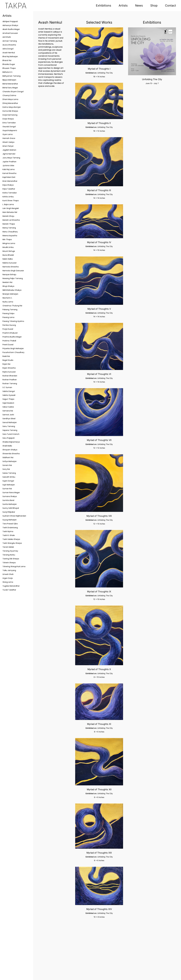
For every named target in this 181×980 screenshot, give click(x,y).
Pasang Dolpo (8, 313)
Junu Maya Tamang (11, 158)
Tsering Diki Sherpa (11, 559)
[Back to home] (16, 6)
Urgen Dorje (8, 578)
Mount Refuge (9, 251)
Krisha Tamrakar (10, 193)
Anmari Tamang (10, 41)
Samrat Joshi (8, 415)
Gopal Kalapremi (10, 130)
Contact (171, 6)
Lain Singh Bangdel (11, 208)
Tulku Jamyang (9, 570)
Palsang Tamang (10, 310)
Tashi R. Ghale (9, 535)
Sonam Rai (7, 465)
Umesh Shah (8, 574)
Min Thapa (7, 239)
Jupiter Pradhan (9, 162)
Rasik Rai (6, 356)
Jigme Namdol (9, 154)
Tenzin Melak (8, 547)
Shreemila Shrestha (11, 454)
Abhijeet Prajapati (10, 21)
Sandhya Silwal (9, 419)
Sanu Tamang (9, 426)
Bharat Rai (7, 60)
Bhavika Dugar (9, 64)
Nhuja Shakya (8, 286)
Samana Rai (8, 411)
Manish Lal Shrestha (11, 220)
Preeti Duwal (8, 345)
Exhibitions (104, 6)
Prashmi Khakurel (10, 333)
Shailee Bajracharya (11, 442)
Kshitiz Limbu (8, 197)
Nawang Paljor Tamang (13, 278)
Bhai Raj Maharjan (10, 57)
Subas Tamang (9, 473)
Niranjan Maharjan (10, 294)
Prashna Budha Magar (12, 337)
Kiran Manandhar (10, 181)
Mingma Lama (9, 243)
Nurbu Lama (8, 302)
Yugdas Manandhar (11, 586)
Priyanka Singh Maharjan (13, 348)
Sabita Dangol (9, 391)
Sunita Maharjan (10, 504)
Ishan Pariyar (8, 146)
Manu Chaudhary (10, 232)
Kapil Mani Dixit (9, 177)
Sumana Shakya (10, 496)
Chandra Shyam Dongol (13, 92)
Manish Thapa (9, 224)
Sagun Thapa (8, 399)
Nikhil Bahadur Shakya (12, 290)
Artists (123, 6)
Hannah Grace (9, 138)
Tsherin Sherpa (9, 563)
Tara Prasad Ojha (10, 524)
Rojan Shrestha (9, 368)
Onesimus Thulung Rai (12, 306)
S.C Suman (7, 387)
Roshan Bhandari (10, 376)
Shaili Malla (7, 446)
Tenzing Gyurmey (10, 551)
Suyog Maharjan (10, 520)
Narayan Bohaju (9, 275)
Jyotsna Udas (8, 166)
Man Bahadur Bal (10, 212)
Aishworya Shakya (10, 25)
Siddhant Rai (8, 457)
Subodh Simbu (9, 477)
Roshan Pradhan (10, 380)
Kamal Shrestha (9, 173)
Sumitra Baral (8, 500)
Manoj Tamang (9, 228)
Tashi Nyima (8, 531)
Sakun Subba (8, 407)
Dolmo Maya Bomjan (12, 107)
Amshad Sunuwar (10, 33)
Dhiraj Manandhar (10, 103)
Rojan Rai (6, 364)
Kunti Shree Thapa (11, 201)
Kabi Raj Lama (9, 169)
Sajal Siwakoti (8, 403)
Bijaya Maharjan (9, 80)
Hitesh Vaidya (8, 142)
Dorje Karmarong (10, 115)
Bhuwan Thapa (9, 68)
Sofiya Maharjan (10, 461)
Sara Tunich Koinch (11, 434)
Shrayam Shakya (10, 450)
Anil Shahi (7, 37)
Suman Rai (7, 489)
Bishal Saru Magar (10, 88)
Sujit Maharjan (9, 485)
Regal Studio (8, 360)
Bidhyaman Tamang (12, 76)
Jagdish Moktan (9, 150)
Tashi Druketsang (10, 528)
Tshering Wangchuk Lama (14, 566)
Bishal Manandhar (10, 84)
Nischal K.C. (7, 298)
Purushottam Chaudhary (13, 352)
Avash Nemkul (9, 53)
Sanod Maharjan (10, 422)
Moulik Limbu (8, 247)
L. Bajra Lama (8, 204)
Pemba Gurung (9, 325)
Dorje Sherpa (8, 119)
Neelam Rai (7, 282)
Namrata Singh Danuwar (13, 271)
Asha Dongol (8, 49)
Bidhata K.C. (8, 72)
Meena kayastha (10, 236)
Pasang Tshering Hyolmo (13, 321)
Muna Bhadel (8, 255)
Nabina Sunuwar (10, 263)
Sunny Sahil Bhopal (11, 508)
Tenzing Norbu (9, 555)
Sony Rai (6, 469)
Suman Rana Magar (11, 493)
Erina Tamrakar (9, 123)
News (139, 6)
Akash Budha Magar (11, 29)
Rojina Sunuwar (9, 372)
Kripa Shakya (8, 185)
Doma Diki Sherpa (10, 111)
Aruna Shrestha (9, 45)
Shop (154, 6)
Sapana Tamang (10, 430)
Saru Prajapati (9, 438)
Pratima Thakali (9, 341)
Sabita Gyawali (9, 395)
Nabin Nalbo (8, 259)
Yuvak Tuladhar (9, 590)
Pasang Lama (8, 317)
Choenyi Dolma (9, 95)
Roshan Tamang (10, 384)
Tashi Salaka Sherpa (11, 539)
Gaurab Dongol (9, 127)
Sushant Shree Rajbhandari (14, 516)
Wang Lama (8, 582)
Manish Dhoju (8, 216)
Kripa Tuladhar (9, 189)
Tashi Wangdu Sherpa (12, 543)
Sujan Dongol (8, 481)
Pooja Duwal (8, 329)
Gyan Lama (8, 134)
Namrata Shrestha (11, 267)
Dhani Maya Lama (10, 99)
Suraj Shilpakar (9, 512)
